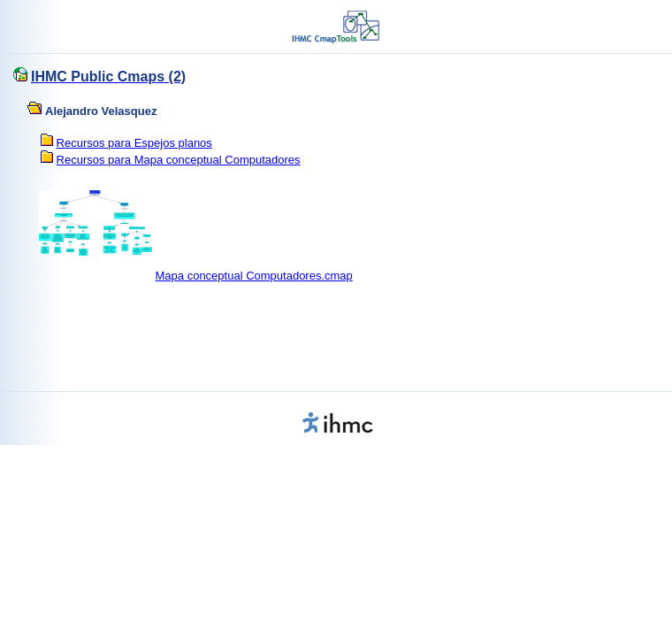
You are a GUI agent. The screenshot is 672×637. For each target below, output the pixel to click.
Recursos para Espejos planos (134, 143)
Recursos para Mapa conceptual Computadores (179, 160)
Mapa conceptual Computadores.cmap (254, 276)
